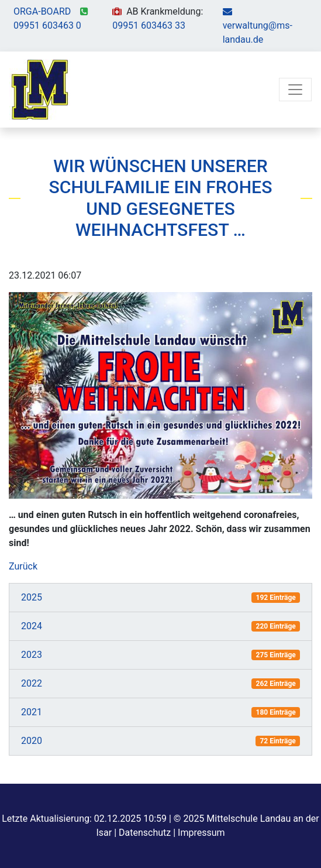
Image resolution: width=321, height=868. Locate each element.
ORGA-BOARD (42, 11)
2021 (32, 712)
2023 (32, 655)
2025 (32, 597)
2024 (32, 626)
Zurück (23, 566)
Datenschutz (145, 833)
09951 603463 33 (149, 25)
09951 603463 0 (47, 25)
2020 (32, 741)
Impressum (201, 833)
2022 (32, 683)
